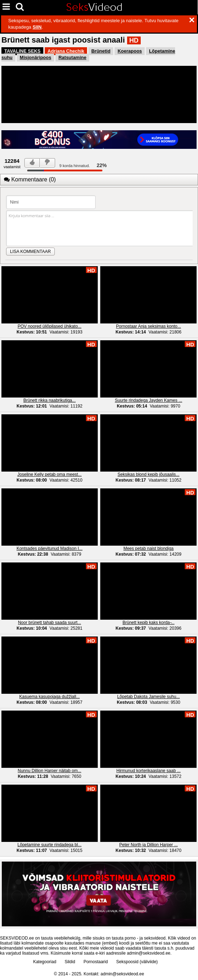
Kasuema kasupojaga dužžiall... (50, 697)
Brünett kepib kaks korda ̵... (148, 623)
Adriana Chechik (66, 51)
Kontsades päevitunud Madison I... (49, 548)
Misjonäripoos (35, 57)
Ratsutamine (72, 57)
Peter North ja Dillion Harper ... (148, 845)
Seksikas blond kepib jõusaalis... (148, 474)
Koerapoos (130, 51)
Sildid (70, 962)
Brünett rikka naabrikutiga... (49, 400)
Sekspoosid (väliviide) (137, 962)
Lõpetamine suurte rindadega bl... (50, 845)
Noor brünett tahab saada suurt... (49, 623)
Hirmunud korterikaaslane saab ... (148, 771)
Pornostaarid (96, 962)
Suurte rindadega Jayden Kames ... (149, 400)
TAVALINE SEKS (22, 51)
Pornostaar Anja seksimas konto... (148, 326)
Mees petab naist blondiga (149, 548)
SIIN (37, 27)
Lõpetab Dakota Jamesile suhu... (148, 697)
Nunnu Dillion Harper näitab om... (50, 771)
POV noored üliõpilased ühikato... (49, 326)
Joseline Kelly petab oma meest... (50, 474)
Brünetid (101, 51)
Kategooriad (45, 962)
